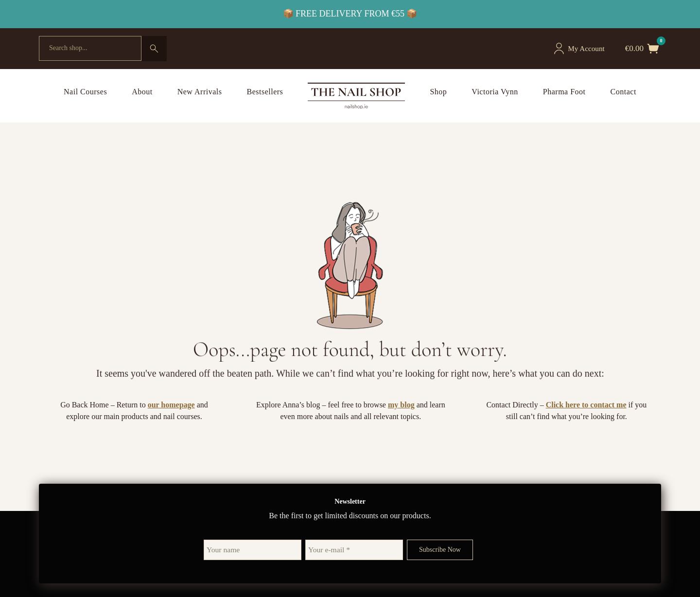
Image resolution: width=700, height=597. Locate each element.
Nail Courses (85, 92)
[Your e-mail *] (354, 550)
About (142, 92)
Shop (438, 92)
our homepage (171, 405)
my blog (401, 405)
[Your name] (253, 550)
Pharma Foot (564, 92)
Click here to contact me (586, 405)
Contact (623, 92)
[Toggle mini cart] (653, 49)
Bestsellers (265, 92)
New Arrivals (200, 92)
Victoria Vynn (495, 92)
